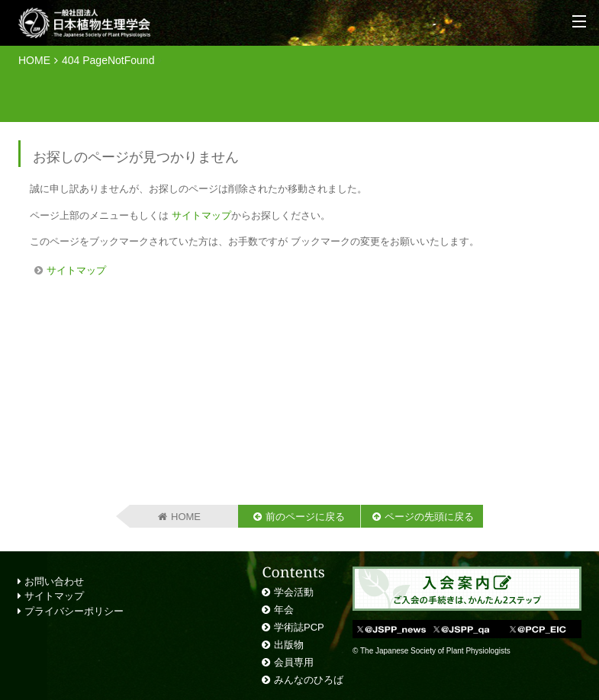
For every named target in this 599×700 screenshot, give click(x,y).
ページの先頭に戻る (429, 517)
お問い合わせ (51, 581)
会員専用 (294, 662)
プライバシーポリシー (71, 611)
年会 (284, 610)
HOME (34, 60)
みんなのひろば (309, 680)
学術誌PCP (299, 627)
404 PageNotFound (108, 60)
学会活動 (294, 592)
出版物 (289, 645)
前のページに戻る (305, 517)
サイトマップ (201, 215)
